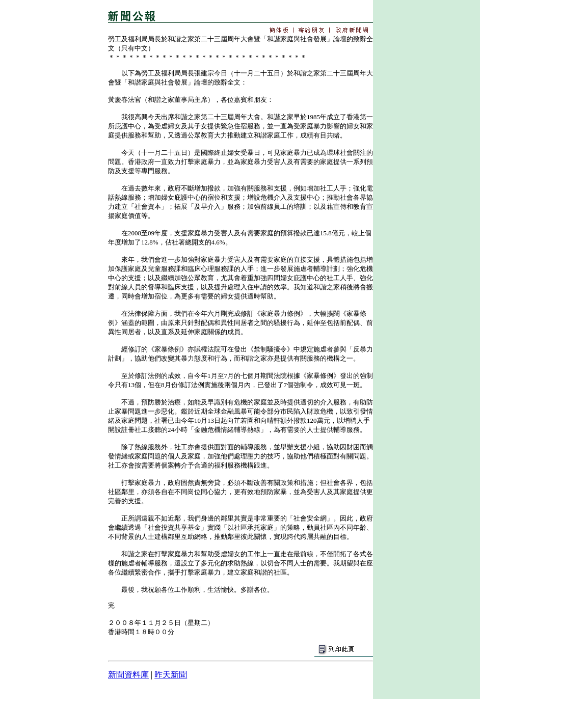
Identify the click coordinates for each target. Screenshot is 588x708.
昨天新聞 (171, 675)
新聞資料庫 (128, 675)
